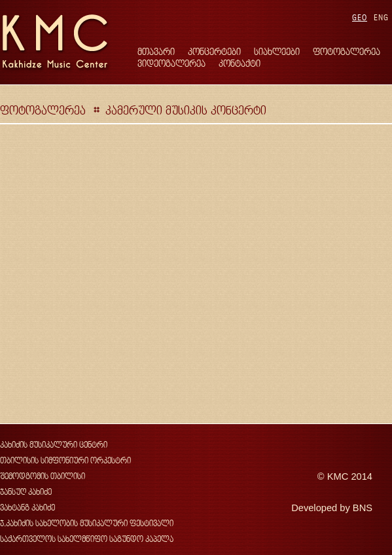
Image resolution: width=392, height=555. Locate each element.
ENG (381, 17)
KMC (338, 476)
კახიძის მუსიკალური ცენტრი (54, 445)
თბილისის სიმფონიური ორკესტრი (65, 460)
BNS (363, 508)
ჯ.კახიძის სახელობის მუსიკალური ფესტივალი (87, 523)
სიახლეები (277, 51)
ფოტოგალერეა (347, 51)
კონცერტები (214, 51)
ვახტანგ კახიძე (27, 508)
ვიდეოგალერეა (171, 63)
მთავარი (156, 51)
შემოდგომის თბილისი (43, 476)
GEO (360, 17)
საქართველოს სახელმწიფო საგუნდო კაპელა (87, 539)
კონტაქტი (240, 63)
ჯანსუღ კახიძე (26, 492)
